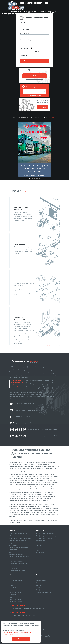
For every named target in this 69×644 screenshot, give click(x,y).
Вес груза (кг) (24, 33)
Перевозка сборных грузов (18, 534)
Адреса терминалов (16, 597)
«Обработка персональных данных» (14, 632)
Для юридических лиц (44, 592)
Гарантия (39, 543)
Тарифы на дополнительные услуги (48, 536)
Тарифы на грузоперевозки (45, 534)
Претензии (40, 587)
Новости (12, 585)
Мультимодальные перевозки (19, 556)
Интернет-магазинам (16, 561)
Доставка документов (17, 552)
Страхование (14, 568)
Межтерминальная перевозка (19, 536)
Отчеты (39, 585)
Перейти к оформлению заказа (35, 61)
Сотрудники (13, 583)
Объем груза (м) (25, 40)
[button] (21, 149)
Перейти (34, 75)
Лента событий (41, 541)
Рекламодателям (15, 592)
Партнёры (13, 587)
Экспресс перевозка (16, 554)
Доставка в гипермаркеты (18, 564)
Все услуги (26, 191)
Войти (38, 578)
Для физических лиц (43, 590)
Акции (12, 590)
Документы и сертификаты (45, 538)
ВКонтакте (50, 117)
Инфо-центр (40, 552)
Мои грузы (40, 583)
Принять (21, 639)
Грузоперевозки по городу (18, 541)
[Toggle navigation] (58, 6)
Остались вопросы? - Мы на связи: (27, 117)
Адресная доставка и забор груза (20, 538)
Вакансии (13, 594)
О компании (13, 578)
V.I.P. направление (16, 580)
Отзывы (39, 545)
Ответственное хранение (18, 566)
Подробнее (34, 361)
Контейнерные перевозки (18, 559)
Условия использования (52, 631)
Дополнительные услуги (18, 571)
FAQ (37, 550)
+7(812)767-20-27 (19, 605)
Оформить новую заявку (44, 548)
